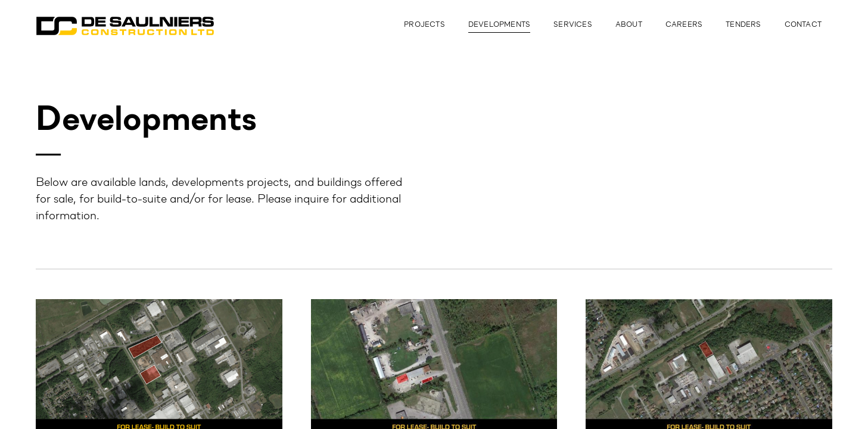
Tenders (743, 25)
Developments (499, 25)
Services (573, 25)
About (629, 25)
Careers (684, 25)
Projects (424, 25)
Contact (803, 25)
